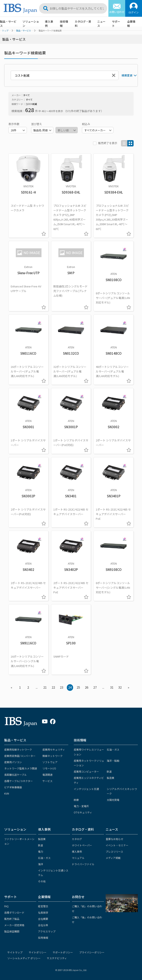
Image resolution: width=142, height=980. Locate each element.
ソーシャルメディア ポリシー (24, 958)
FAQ (6, 906)
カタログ (77, 839)
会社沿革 (43, 925)
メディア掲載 (113, 858)
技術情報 (64, 24)
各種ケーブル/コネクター (18, 781)
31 (112, 687)
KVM (7, 793)
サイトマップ (15, 952)
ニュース (101, 24)
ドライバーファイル (83, 864)
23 (62, 687)
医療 (76, 800)
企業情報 (131, 24)
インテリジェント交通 (86, 789)
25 (78, 687)
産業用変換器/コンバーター (20, 756)
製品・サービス (15, 740)
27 (95, 687)
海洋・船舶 (113, 761)
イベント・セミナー (117, 845)
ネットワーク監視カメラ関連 (21, 768)
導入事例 (49, 24)
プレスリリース (114, 851)
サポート (116, 24)
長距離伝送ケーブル (15, 775)
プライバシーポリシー (92, 952)
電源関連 (47, 775)
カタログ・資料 (83, 24)
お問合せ (78, 897)
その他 (42, 881)
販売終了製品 (12, 919)
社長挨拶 (43, 912)
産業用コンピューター (86, 771)
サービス (47, 781)
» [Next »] (128, 687)
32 (120, 687)
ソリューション (31, 24)
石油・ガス (113, 749)
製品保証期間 (12, 931)
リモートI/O (49, 768)
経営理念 (43, 906)
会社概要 (43, 919)
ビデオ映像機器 (13, 787)
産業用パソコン (13, 762)
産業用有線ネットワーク (18, 749)
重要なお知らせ (114, 839)
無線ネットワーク (53, 756)
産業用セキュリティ (54, 749)
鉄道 (109, 771)
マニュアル (78, 858)
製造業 (110, 778)
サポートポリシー (63, 952)
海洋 (41, 864)
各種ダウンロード (14, 912)
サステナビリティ (57, 958)
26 (87, 687)
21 (45, 687)
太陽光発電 (113, 800)
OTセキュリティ (83, 812)
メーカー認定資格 (14, 925)
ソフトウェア (50, 762)
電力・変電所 (81, 806)
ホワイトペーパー (82, 845)
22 (53, 687)
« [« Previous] (11, 687)
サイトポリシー (38, 952)
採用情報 (43, 938)
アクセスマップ (47, 931)
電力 (41, 851)
